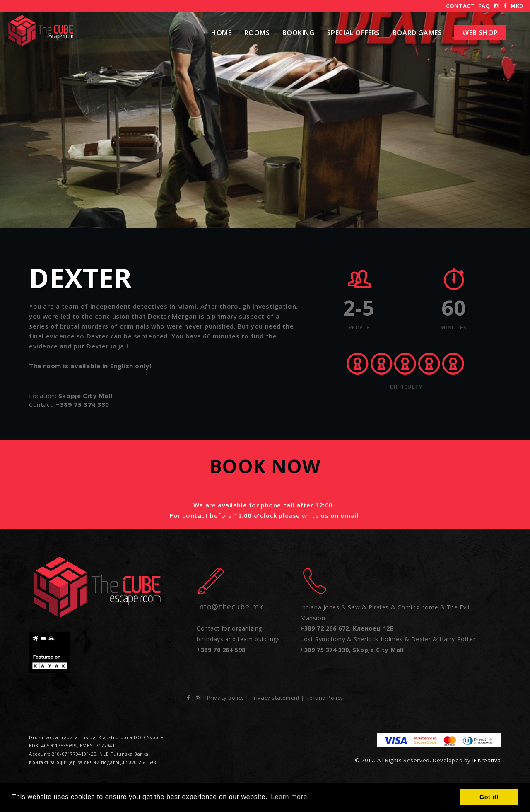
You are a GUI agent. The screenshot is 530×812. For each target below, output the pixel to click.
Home (221, 33)
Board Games (417, 33)
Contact (460, 6)
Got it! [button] (489, 797)
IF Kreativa (487, 760)
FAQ (484, 6)
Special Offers (354, 33)
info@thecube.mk (230, 607)
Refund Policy (324, 698)
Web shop (480, 33)
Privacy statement (275, 698)
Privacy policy (226, 698)
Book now (265, 466)
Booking (299, 33)
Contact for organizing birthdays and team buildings (238, 639)
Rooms (257, 33)
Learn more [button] (289, 797)
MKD (517, 6)
